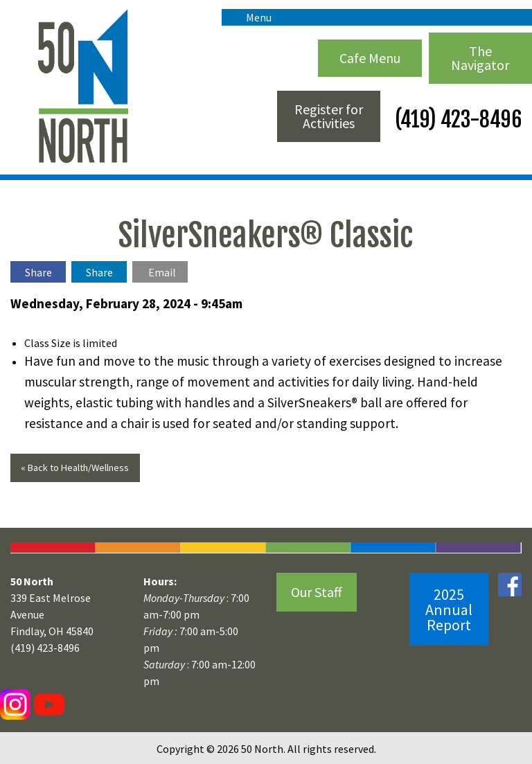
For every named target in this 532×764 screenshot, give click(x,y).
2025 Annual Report (449, 610)
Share (38, 272)
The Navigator (480, 58)
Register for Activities (329, 116)
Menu (252, 17)
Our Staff (317, 592)
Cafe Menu (370, 58)
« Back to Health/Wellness (75, 468)
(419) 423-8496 (456, 119)
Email (162, 272)
